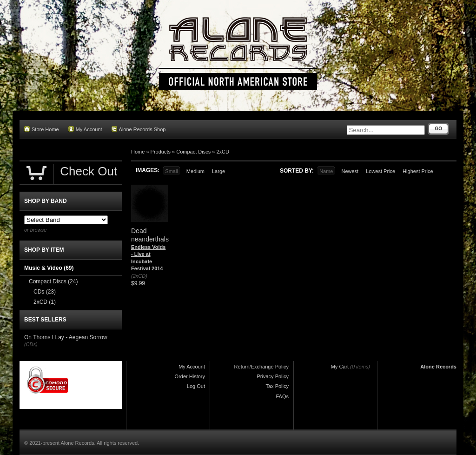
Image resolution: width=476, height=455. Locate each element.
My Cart (340, 367)
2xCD (223, 152)
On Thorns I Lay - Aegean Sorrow (66, 337)
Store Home (42, 129)
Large (218, 171)
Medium (195, 171)
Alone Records (438, 367)
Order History (190, 376)
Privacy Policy (273, 376)
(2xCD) (139, 276)
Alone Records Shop (139, 129)
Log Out (196, 386)
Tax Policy (277, 386)
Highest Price (418, 171)
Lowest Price (380, 171)
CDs (45, 292)
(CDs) (31, 344)
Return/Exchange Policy (261, 367)
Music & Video (49, 268)
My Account (85, 129)
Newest (350, 171)
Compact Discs (193, 152)
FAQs (282, 396)
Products (161, 152)
